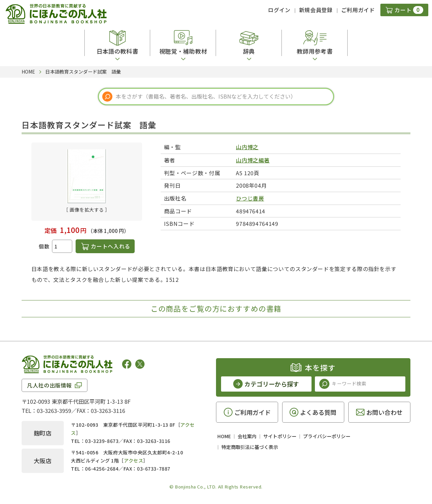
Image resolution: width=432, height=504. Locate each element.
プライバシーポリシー (327, 436)
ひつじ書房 (250, 198)
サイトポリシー (280, 436)
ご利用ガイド (358, 10)
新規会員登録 (316, 10)
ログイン (279, 10)
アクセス (133, 460)
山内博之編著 (253, 160)
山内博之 (247, 147)
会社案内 (247, 436)
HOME (224, 436)
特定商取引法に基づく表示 (250, 447)
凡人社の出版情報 (49, 385)
